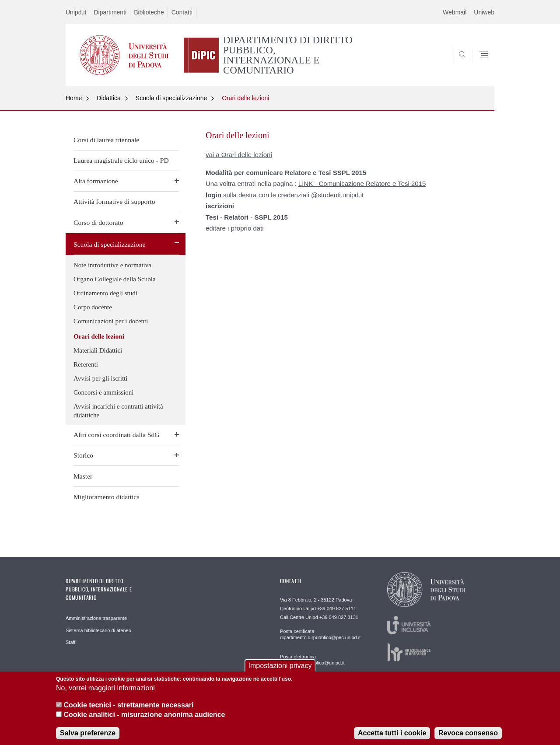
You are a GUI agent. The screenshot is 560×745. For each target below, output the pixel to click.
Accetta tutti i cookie (392, 739)
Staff (70, 642)
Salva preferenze (88, 739)
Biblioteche (149, 12)
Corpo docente (93, 307)
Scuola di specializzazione (171, 98)
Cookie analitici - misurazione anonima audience (144, 720)
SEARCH (479, 65)
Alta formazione (96, 181)
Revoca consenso (468, 739)
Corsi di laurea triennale (106, 140)
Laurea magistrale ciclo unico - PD (121, 160)
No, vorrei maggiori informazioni (105, 694)
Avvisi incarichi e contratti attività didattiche (118, 411)
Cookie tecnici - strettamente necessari (128, 711)
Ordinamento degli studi (105, 293)
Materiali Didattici (98, 350)
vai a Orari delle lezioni (239, 155)
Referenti (86, 364)
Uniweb (484, 12)
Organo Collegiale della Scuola (115, 279)
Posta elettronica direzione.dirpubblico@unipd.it (312, 660)
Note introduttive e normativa (112, 265)
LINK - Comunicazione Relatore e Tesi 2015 (362, 184)
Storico (83, 455)
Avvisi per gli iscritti (100, 378)
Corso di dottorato (98, 222)
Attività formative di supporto (114, 201)
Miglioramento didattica (107, 497)
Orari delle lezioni (245, 98)
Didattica (108, 98)
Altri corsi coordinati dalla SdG (117, 435)
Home (74, 98)
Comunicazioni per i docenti (111, 321)
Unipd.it (76, 12)
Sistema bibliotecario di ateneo (98, 630)
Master (83, 476)
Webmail (455, 12)
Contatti (182, 12)
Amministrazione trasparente (96, 618)
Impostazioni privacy (280, 671)
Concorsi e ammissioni (104, 392)
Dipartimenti (110, 12)
